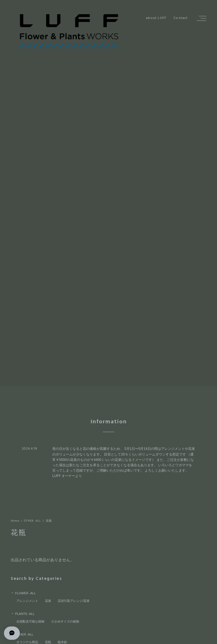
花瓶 (48, 642)
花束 (48, 601)
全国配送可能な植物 (30, 621)
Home (15, 521)
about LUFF (156, 18)
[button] (201, 18)
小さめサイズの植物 (65, 621)
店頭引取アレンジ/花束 (74, 601)
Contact (181, 18)
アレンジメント (27, 601)
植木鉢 (62, 642)
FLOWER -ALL (25, 593)
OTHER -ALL (32, 521)
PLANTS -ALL (25, 614)
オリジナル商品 (27, 642)
